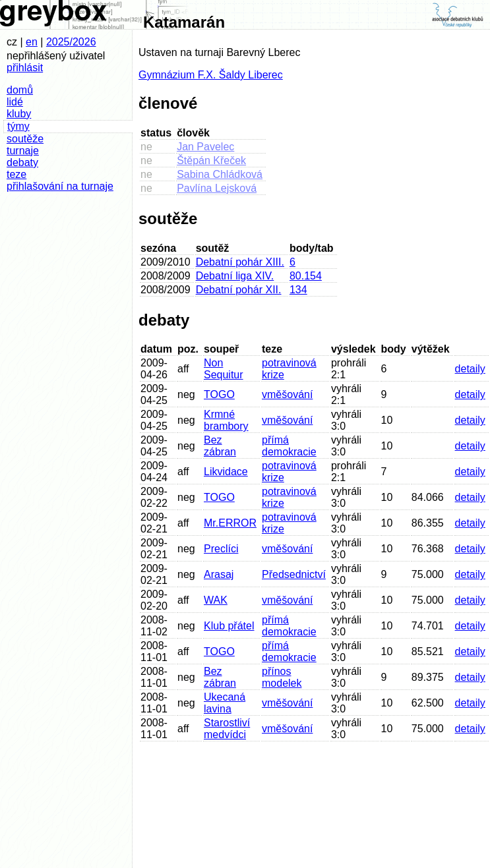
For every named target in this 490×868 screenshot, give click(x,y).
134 (298, 290)
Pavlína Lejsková (217, 188)
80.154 (306, 276)
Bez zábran (220, 446)
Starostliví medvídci (227, 729)
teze (16, 174)
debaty (22, 162)
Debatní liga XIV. (235, 276)
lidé (15, 102)
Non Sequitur (224, 369)
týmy (18, 126)
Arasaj (219, 574)
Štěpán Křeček (211, 160)
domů (20, 90)
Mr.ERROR (230, 523)
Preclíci (221, 549)
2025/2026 (71, 42)
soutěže (25, 139)
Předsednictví (294, 574)
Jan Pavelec (205, 147)
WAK (216, 600)
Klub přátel (229, 626)
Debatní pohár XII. (239, 290)
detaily (470, 369)
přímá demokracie (289, 446)
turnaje (23, 151)
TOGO (219, 394)
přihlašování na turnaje (60, 186)
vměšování (287, 394)
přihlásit (25, 68)
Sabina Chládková (220, 174)
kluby (19, 114)
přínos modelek (282, 677)
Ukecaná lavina (225, 703)
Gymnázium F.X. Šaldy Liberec (211, 75)
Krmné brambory (226, 420)
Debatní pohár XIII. (240, 262)
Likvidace (226, 472)
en (32, 42)
